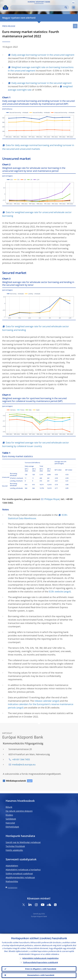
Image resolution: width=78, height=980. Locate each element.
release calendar (43, 701)
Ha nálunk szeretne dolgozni (19, 811)
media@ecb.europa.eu (24, 764)
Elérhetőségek (12, 827)
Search (66, 7)
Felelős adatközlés (14, 850)
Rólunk (9, 807)
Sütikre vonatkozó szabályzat (19, 874)
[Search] (38, 7)
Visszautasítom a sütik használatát (41, 975)
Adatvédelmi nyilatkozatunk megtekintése (40, 958)
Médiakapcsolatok (16, 781)
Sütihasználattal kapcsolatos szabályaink (41, 962)
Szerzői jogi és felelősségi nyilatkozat (23, 842)
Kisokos (9, 815)
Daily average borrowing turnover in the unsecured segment (43, 55)
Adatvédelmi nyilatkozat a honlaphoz (23, 870)
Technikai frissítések (15, 846)
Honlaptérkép (12, 888)
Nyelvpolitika (12, 881)
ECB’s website (56, 592)
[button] (73, 3)
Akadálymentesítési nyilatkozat (20, 877)
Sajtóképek (11, 819)
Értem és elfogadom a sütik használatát (41, 968)
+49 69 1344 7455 (21, 759)
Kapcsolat (10, 823)
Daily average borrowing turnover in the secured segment (41, 83)
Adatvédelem (12, 866)
